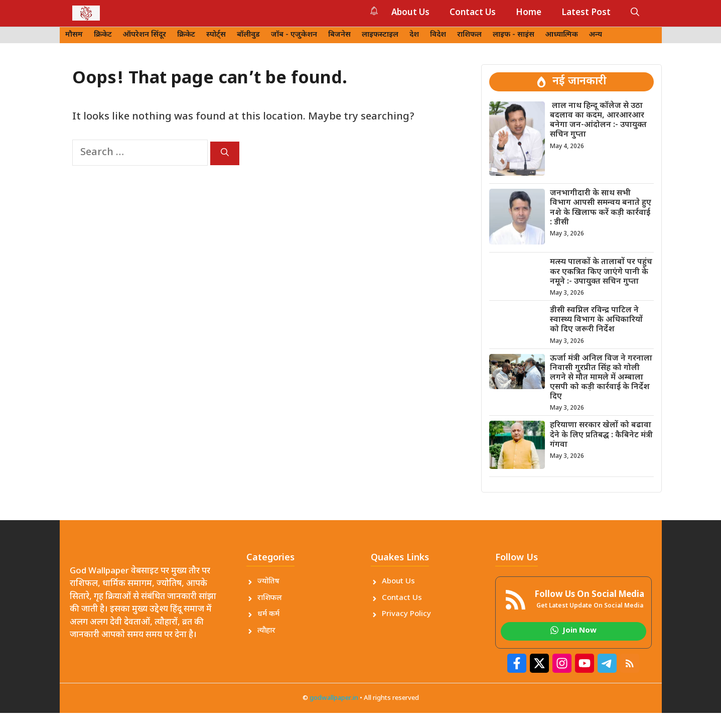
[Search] (225, 153)
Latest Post (586, 13)
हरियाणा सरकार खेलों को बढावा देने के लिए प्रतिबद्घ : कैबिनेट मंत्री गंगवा (601, 435)
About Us (410, 13)
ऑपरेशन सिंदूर (145, 35)
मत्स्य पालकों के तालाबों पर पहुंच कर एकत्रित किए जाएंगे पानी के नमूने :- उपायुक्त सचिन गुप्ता (601, 272)
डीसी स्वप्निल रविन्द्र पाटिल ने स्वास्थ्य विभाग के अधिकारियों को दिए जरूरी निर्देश (596, 320)
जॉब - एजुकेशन (294, 35)
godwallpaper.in (334, 698)
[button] (635, 13)
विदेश (438, 35)
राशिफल (469, 35)
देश (414, 35)
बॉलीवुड (248, 35)
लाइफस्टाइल (380, 35)
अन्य (596, 35)
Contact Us (473, 13)
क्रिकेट (103, 35)
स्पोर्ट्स (216, 35)
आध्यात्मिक (562, 35)
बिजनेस (339, 35)
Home (529, 13)
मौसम (74, 35)
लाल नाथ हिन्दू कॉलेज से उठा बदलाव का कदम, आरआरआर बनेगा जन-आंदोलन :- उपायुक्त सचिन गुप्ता (598, 121)
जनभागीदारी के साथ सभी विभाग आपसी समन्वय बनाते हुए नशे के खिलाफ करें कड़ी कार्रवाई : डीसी (601, 208)
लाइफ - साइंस (514, 35)
